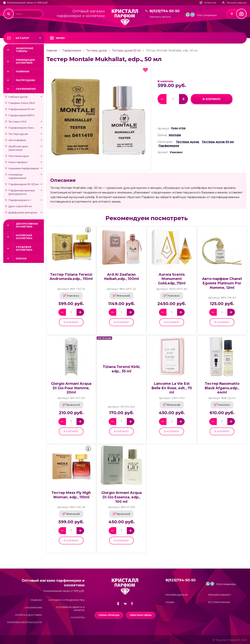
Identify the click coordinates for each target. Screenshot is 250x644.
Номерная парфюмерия (17, 176)
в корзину (212, 99)
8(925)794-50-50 (165, 11)
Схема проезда (108, 615)
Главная (52, 50)
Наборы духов (18, 97)
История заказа (219, 602)
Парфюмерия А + (20, 200)
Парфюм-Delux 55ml (22, 103)
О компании (33, 608)
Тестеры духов (18, 134)
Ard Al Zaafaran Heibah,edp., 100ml (122, 277)
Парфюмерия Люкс (21, 128)
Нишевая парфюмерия (24, 168)
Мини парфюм (18, 162)
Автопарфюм (17, 140)
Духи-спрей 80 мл (20, 206)
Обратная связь (141, 615)
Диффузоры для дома (23, 212)
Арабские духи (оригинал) (18, 148)
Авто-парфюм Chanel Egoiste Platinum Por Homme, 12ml (222, 283)
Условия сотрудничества (66, 600)
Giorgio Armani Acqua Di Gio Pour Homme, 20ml (71, 390)
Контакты (78, 617)
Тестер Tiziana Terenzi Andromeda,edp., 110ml (71, 277)
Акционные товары (25, 50)
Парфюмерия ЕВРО (22, 115)
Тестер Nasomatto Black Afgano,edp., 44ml (222, 390)
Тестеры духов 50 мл (126, 50)
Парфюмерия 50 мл (21, 109)
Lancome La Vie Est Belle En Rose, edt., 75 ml (172, 390)
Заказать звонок (160, 17)
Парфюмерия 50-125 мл (24, 184)
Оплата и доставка (28, 615)
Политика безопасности (24, 622)
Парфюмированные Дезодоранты (22, 192)
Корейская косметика (24, 237)
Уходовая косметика (24, 248)
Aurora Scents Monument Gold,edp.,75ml (172, 279)
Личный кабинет (219, 595)
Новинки (23, 71)
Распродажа (26, 80)
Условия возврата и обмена (70, 609)
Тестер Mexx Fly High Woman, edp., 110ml (71, 499)
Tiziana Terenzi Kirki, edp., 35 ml (122, 371)
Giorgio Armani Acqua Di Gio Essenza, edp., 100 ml (122, 501)
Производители (177, 595)
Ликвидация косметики (25, 61)
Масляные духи (19, 156)
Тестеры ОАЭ (17, 121)
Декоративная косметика (27, 225)
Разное (21, 259)
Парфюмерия (26, 89)
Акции (170, 602)
